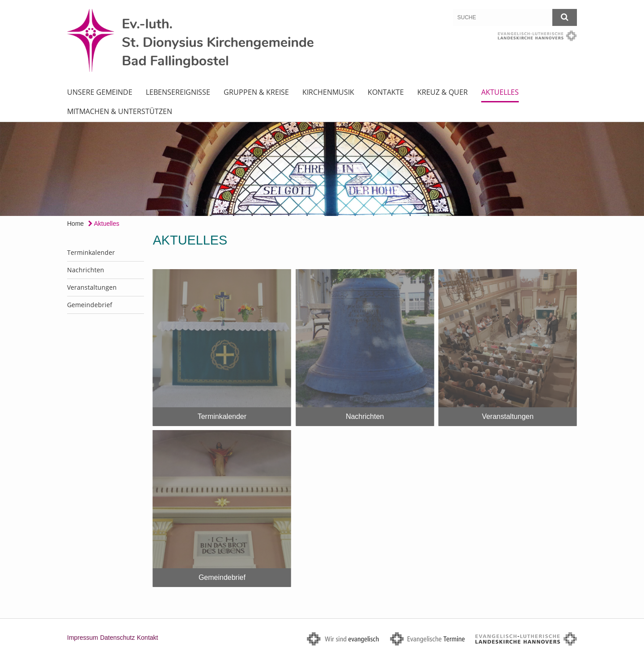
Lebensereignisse (178, 92)
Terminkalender (91, 252)
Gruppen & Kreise (256, 92)
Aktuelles (500, 92)
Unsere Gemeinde (100, 92)
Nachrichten (86, 270)
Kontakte (386, 92)
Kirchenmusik (328, 92)
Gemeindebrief (90, 305)
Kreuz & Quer (443, 92)
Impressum (83, 638)
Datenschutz (118, 638)
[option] (322, 169)
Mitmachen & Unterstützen (120, 111)
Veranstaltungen (92, 287)
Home (75, 224)
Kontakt (147, 638)
